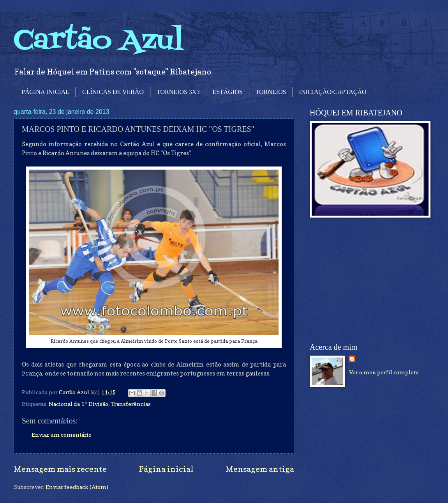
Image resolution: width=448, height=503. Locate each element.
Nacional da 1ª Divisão (78, 404)
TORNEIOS (271, 92)
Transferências (131, 404)
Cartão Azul (99, 41)
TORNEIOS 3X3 (178, 92)
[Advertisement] (368, 280)
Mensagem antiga (260, 469)
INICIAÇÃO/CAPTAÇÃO (333, 92)
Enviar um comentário (62, 435)
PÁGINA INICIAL (45, 92)
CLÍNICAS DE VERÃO (113, 92)
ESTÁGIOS (227, 92)
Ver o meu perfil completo (384, 372)
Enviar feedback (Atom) (77, 487)
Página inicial (166, 469)
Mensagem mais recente (60, 469)
